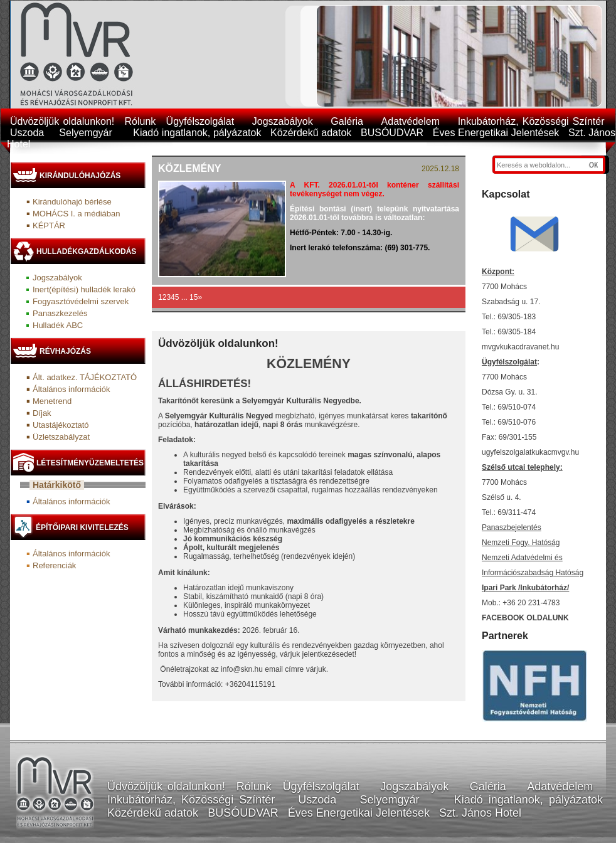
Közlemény (189, 168)
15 (194, 297)
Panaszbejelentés (512, 528)
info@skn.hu (242, 669)
